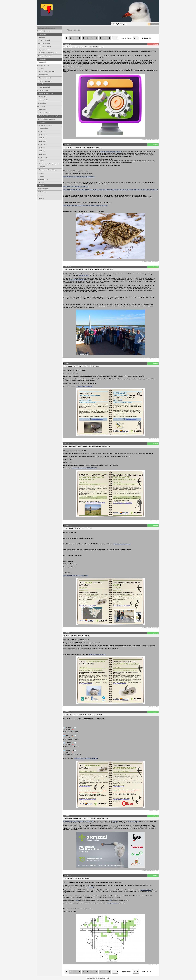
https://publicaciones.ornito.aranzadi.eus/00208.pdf (79, 177)
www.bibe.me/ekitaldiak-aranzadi (86, 758)
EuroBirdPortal (84, 275)
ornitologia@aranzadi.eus (85, 386)
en (154, 24)
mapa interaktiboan (146, 890)
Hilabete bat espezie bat (45, 125)
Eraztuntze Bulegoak (134, 822)
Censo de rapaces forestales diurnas (48, 164)
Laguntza (41, 69)
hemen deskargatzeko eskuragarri (111, 152)
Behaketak (41, 37)
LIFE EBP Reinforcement (77, 280)
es (152, 24)
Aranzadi (115, 822)
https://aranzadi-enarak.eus (122, 544)
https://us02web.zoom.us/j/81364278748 (76, 575)
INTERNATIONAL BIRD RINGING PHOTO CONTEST (78, 822)
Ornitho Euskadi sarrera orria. (46, 28)
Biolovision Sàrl (91, 978)
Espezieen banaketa (44, 50)
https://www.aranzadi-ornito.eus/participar (76, 187)
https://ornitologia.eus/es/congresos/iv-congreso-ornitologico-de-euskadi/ (85, 205)
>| (109, 38)
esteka (91, 887)
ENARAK (41, 173)
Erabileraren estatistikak (45, 81)
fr (157, 24)
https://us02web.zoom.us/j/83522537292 (84, 468)
